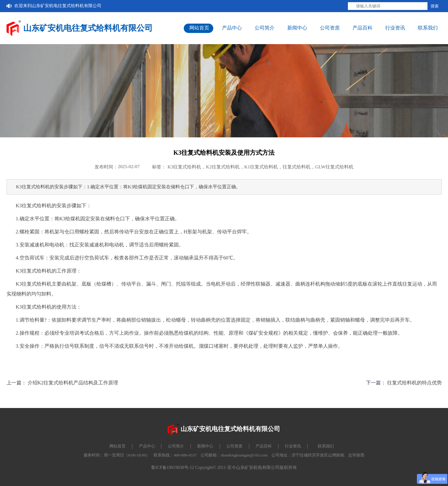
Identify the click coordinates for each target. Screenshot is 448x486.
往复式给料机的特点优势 (414, 383)
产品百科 (363, 28)
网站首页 (199, 28)
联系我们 (428, 28)
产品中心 (232, 28)
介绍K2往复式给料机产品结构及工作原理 (73, 383)
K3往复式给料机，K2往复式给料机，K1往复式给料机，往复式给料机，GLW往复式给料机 (261, 167)
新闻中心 (297, 28)
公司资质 (330, 28)
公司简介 (265, 28)
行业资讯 (395, 28)
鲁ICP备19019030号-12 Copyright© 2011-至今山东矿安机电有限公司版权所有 (224, 468)
